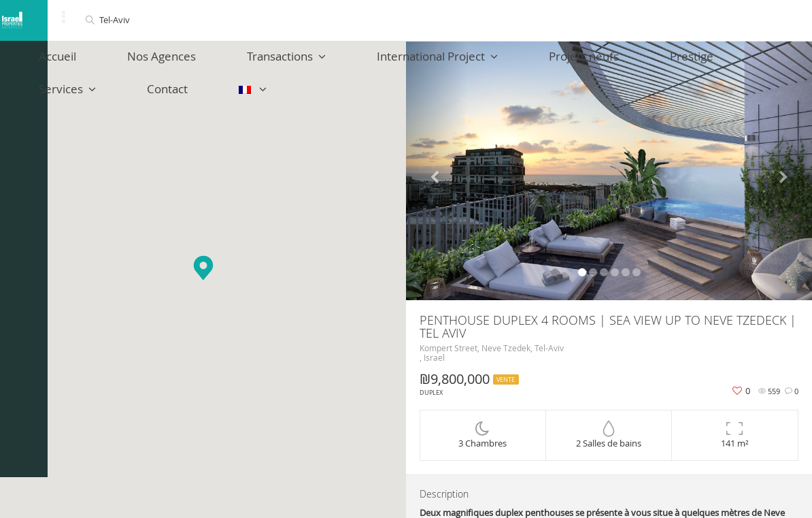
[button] (203, 268)
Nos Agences (134, 63)
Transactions (235, 63)
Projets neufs (485, 63)
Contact (723, 63)
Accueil (54, 63)
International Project (362, 63)
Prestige (569, 63)
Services (647, 63)
